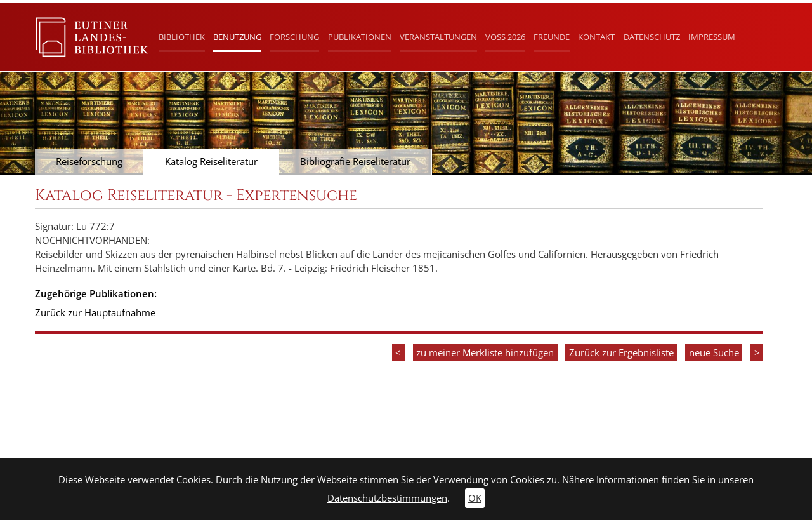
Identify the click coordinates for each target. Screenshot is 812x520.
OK (475, 498)
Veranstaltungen (438, 37)
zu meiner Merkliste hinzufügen (485, 353)
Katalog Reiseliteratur (211, 162)
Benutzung (237, 37)
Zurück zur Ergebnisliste (621, 353)
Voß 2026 (505, 37)
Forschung (294, 37)
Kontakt (596, 37)
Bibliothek (182, 37)
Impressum (712, 37)
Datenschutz (652, 37)
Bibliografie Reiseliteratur (355, 162)
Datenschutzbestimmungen (387, 498)
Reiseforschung (89, 162)
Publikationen (360, 37)
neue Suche (714, 353)
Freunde (552, 37)
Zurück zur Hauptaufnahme (95, 313)
